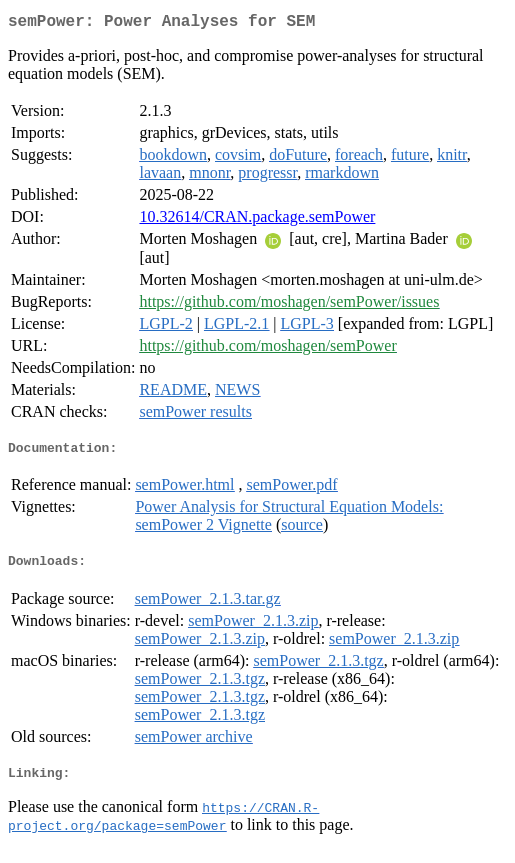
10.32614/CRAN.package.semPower (257, 220)
